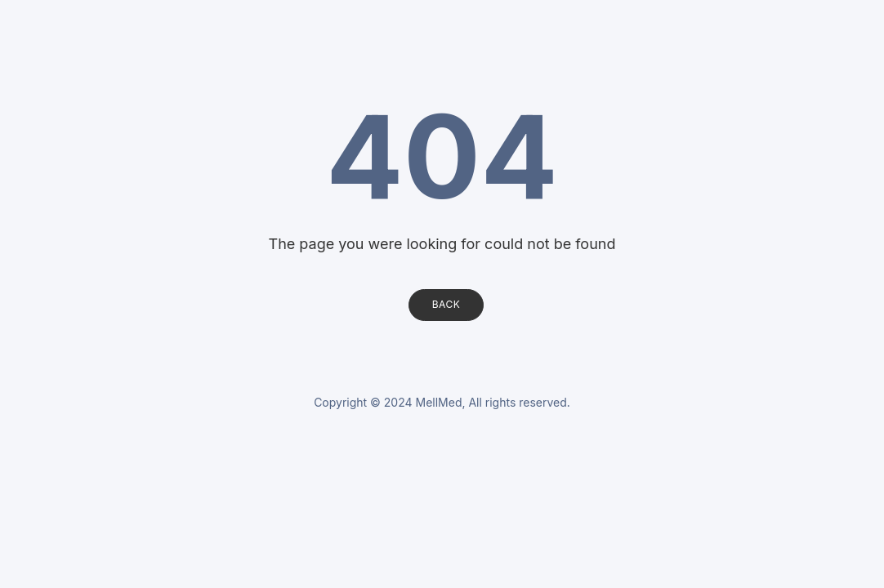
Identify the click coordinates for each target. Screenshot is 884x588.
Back (446, 304)
